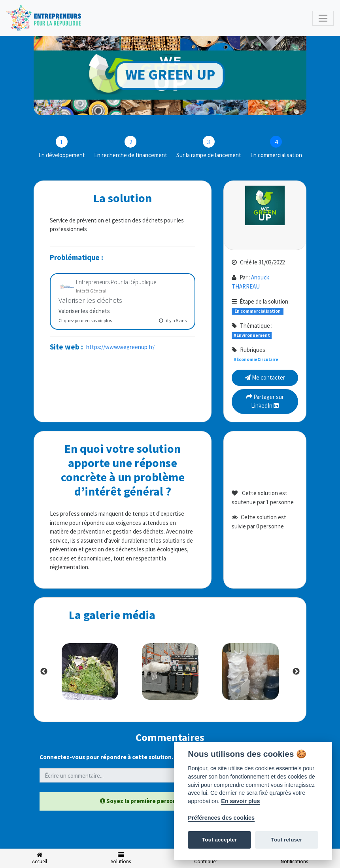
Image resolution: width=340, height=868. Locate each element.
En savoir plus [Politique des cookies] (240, 801)
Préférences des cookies (221, 818)
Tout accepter (219, 840)
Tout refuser (287, 840)
